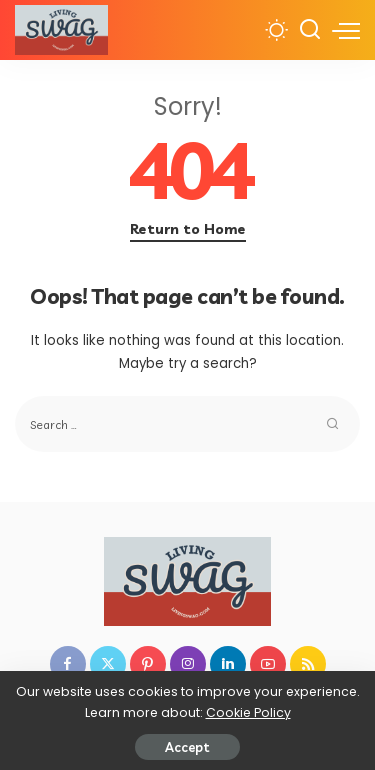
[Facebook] (68, 664)
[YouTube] (268, 664)
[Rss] (308, 664)
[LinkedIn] (228, 664)
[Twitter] (108, 664)
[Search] (310, 30)
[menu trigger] (346, 30)
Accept (187, 747)
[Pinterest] (148, 664)
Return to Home (188, 229)
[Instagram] (188, 664)
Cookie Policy (248, 712)
